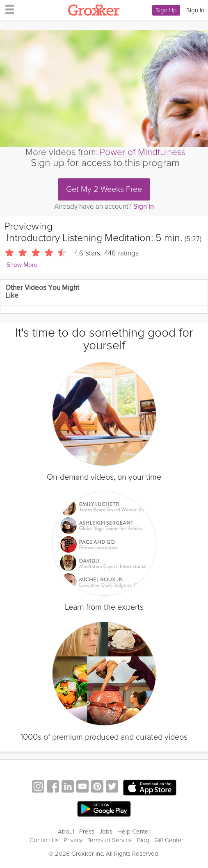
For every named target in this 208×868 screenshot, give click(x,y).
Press (87, 832)
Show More (22, 265)
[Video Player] (104, 89)
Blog (143, 840)
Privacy (73, 840)
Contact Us (44, 840)
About (66, 832)
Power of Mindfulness (143, 152)
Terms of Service (110, 840)
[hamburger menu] (7, 9)
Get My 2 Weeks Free (104, 189)
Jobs (106, 832)
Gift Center (169, 840)
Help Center (134, 832)
